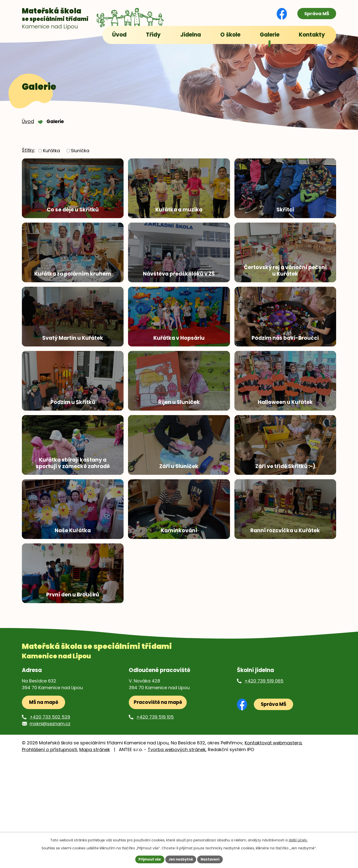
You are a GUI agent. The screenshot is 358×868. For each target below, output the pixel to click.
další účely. (298, 840)
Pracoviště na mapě (158, 812)
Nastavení (212, 859)
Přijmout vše (148, 859)
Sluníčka (80, 155)
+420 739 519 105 (155, 827)
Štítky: (28, 155)
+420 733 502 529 (50, 827)
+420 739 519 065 (264, 790)
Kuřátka (51, 155)
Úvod (28, 126)
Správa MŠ (315, 14)
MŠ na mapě (45, 812)
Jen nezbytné (181, 859)
